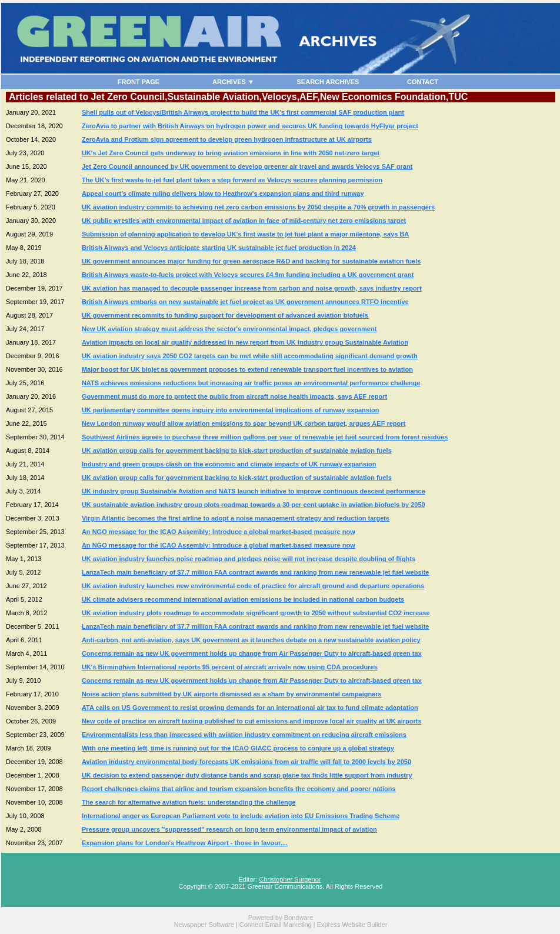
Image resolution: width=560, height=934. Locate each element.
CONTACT (423, 82)
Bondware (299, 918)
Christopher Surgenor (290, 879)
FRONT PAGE (139, 82)
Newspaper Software (204, 925)
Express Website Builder (352, 925)
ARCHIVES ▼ (233, 82)
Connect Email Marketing (276, 925)
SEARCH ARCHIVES (328, 82)
